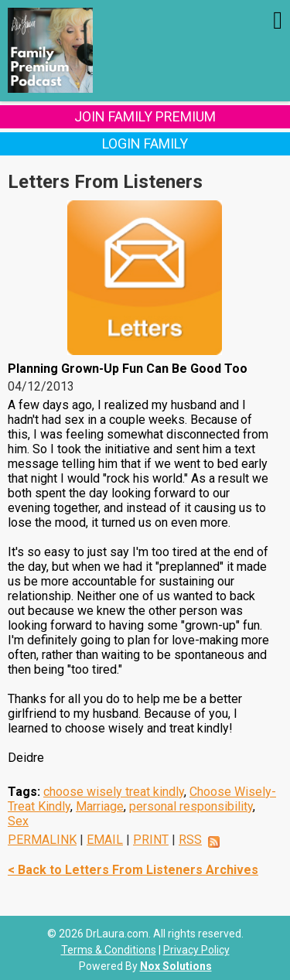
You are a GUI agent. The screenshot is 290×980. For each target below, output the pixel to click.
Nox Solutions (176, 966)
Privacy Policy (196, 950)
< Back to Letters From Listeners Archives (133, 870)
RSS (190, 840)
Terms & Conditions (109, 950)
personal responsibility (191, 806)
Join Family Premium (145, 116)
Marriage (100, 806)
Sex (18, 821)
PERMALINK (42, 840)
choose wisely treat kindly (114, 792)
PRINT (151, 840)
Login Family (145, 143)
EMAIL (105, 840)
